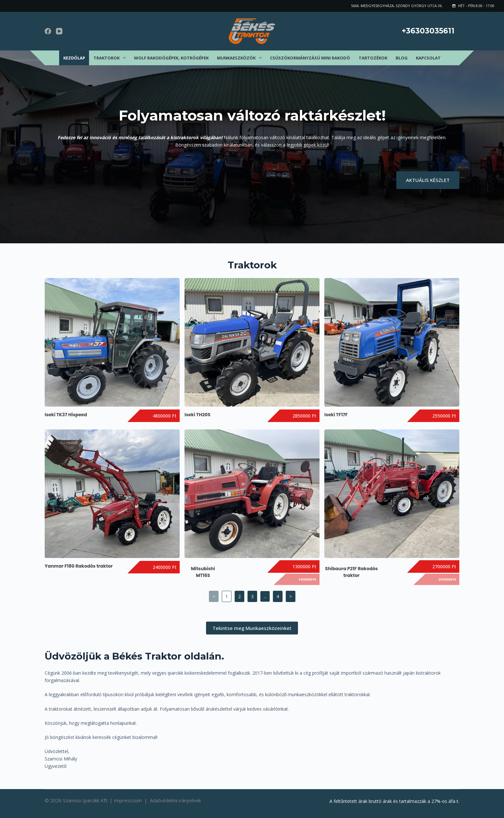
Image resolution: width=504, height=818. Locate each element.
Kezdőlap (74, 58)
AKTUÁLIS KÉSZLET (428, 180)
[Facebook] (48, 31)
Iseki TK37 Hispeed (66, 415)
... (265, 596)
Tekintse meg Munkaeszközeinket (252, 628)
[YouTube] (59, 31)
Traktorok (111, 58)
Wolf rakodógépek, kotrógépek (171, 58)
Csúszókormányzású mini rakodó (310, 58)
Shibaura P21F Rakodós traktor (351, 572)
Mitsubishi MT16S (203, 572)
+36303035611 (428, 31)
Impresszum (128, 800)
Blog (402, 58)
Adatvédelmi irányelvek (175, 800)
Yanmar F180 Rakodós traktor (79, 566)
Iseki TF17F (336, 415)
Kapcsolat (428, 58)
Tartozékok (373, 58)
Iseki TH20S (198, 415)
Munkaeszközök (241, 58)
